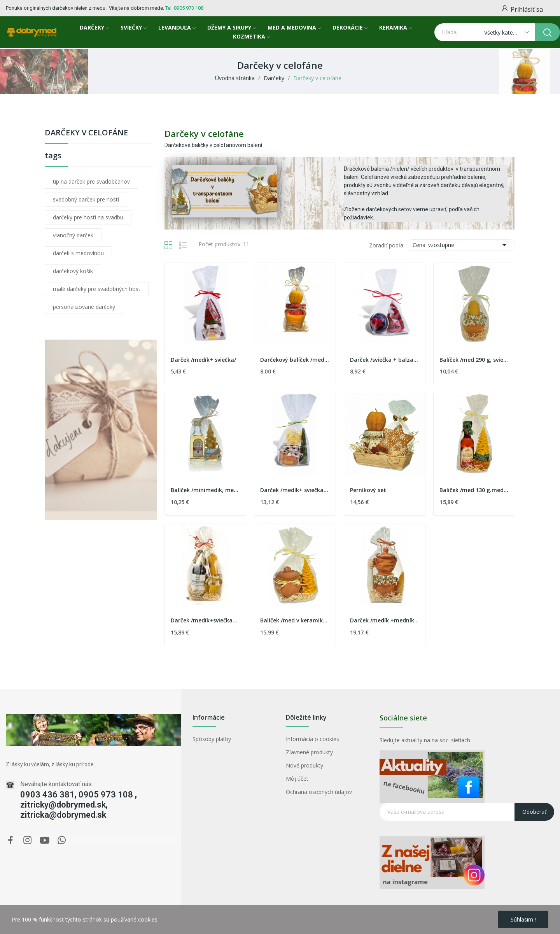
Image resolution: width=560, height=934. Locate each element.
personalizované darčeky (84, 307)
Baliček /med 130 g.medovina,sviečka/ (474, 490)
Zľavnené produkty (309, 752)
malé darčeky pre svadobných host (97, 289)
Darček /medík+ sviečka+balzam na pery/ (295, 490)
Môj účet (297, 779)
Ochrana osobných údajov (319, 792)
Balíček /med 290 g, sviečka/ (474, 360)
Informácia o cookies (312, 739)
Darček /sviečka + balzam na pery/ (385, 360)
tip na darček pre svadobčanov (91, 181)
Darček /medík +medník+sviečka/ (385, 620)
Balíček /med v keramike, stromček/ (295, 620)
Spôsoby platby (212, 739)
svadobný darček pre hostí (86, 199)
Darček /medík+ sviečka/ (203, 360)
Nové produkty (304, 765)
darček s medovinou (78, 253)
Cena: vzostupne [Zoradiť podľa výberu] (461, 245)
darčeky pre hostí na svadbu (88, 217)
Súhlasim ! (523, 919)
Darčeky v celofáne (86, 133)
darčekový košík (73, 271)
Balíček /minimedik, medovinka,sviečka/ (206, 490)
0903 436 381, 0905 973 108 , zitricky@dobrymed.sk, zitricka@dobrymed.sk (79, 805)
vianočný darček (73, 235)
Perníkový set (368, 490)
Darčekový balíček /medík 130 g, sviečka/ (295, 360)
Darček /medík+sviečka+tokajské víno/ (206, 620)
